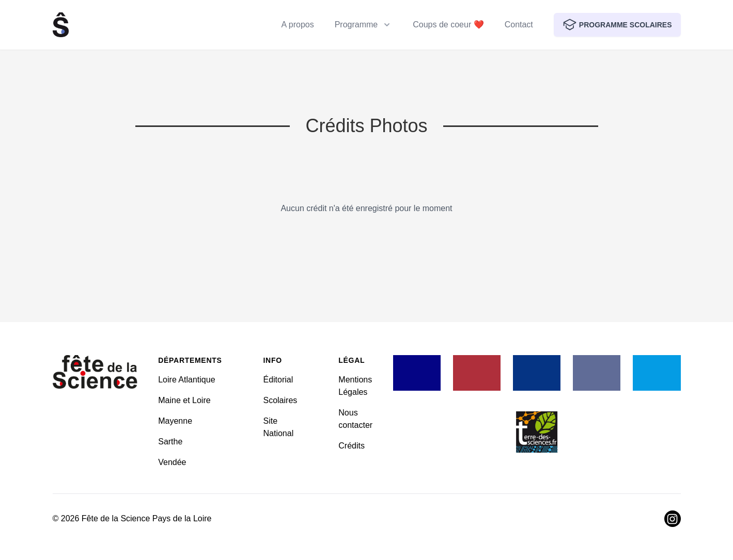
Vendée (172, 462)
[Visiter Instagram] (673, 519)
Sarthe (170, 442)
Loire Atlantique (186, 380)
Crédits (352, 446)
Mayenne (175, 421)
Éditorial (278, 380)
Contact (519, 25)
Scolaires (280, 400)
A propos (298, 25)
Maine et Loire (184, 400)
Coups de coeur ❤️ (448, 25)
